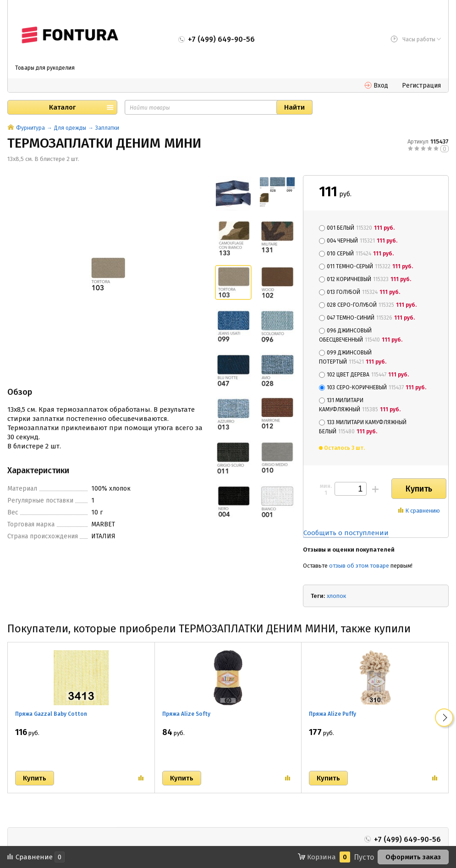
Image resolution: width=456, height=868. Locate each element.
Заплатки (107, 128)
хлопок (336, 596)
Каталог (62, 107)
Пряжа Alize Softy (186, 714)
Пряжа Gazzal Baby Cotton (51, 714)
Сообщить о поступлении (346, 533)
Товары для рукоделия (45, 68)
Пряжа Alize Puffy (332, 714)
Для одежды (70, 128)
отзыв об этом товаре (359, 566)
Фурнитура (30, 128)
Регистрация (421, 86)
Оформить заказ (413, 857)
